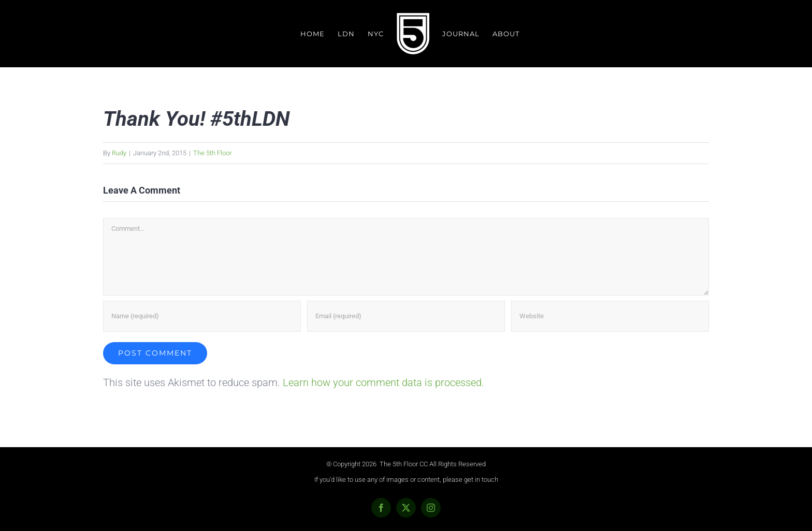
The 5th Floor (212, 153)
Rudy (119, 153)
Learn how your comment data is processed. (383, 382)
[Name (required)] (202, 316)
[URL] (610, 316)
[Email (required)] (406, 316)
